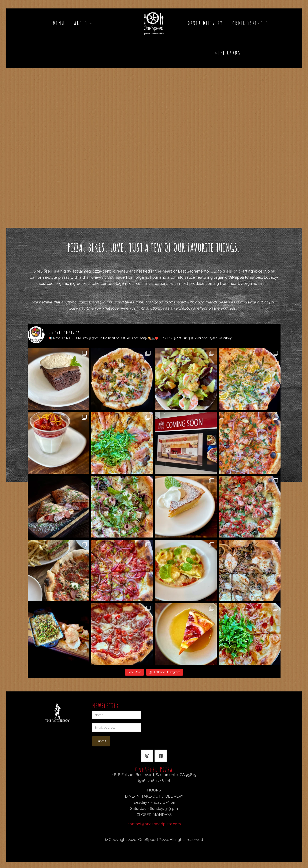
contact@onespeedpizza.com (154, 824)
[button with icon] (147, 756)
